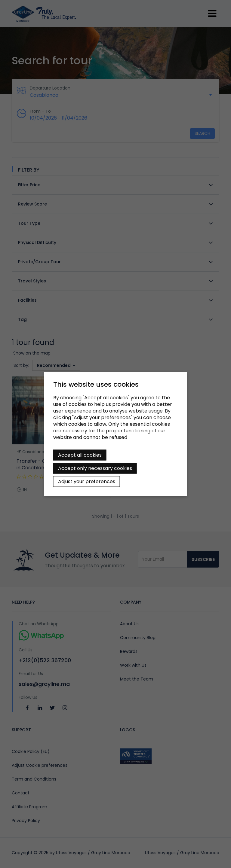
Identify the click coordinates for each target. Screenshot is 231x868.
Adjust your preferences (87, 481)
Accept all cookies (80, 455)
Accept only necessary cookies (95, 468)
